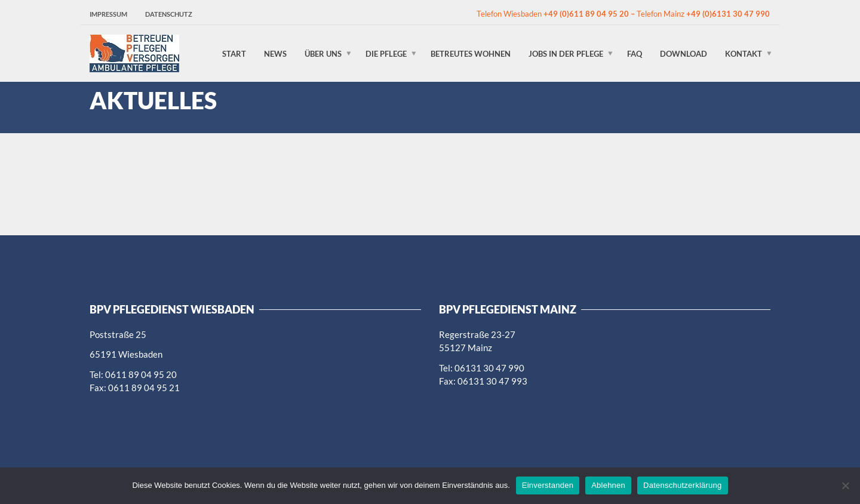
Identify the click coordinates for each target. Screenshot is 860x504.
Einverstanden (548, 485)
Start (234, 53)
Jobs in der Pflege (566, 53)
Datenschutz (169, 14)
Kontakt (744, 53)
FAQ (635, 53)
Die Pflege (386, 53)
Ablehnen (608, 485)
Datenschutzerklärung (682, 485)
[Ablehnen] (845, 485)
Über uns (323, 53)
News (275, 53)
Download (684, 53)
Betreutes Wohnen (471, 53)
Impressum (108, 14)
